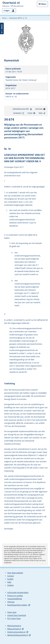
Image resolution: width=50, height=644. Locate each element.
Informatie (40, 109)
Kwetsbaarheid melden (17, 605)
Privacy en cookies (15, 596)
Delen (42, 113)
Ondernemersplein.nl (16, 632)
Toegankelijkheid (15, 599)
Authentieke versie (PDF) (22, 109)
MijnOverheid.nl (14, 626)
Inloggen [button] (7, 11)
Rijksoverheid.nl (14, 629)
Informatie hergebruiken (18, 593)
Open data (12, 612)
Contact (11, 576)
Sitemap (11, 602)
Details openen (2, 28)
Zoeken (11, 585)
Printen (31, 113)
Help (9, 582)
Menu (44, 4)
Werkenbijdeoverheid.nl (18, 635)
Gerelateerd (19, 113)
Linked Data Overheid (17, 615)
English (10, 579)
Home (4, 18)
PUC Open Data (14, 618)
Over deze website (15, 573)
